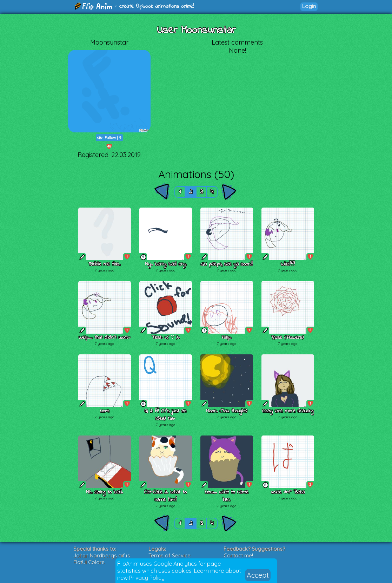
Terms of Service (170, 555)
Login (309, 6)
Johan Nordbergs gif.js (102, 555)
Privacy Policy (147, 578)
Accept (258, 575)
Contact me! (238, 555)
